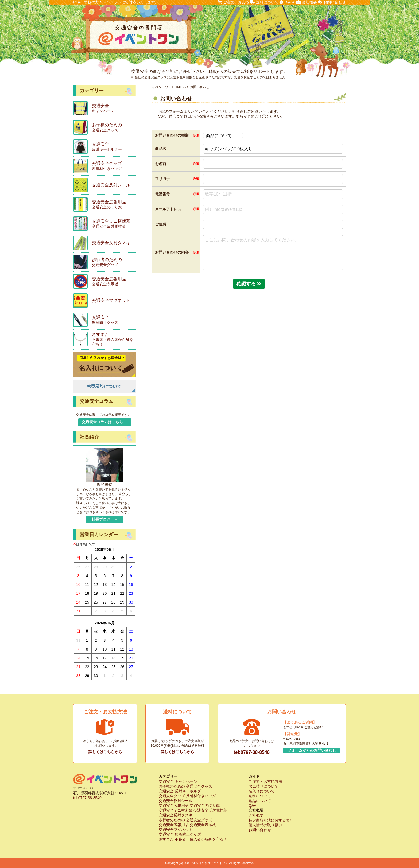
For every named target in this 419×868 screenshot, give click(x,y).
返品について (260, 801)
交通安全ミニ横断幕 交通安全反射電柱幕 (193, 810)
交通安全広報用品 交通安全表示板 (187, 825)
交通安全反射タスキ (176, 815)
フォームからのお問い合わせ (312, 750)
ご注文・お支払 (233, 2)
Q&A (253, 805)
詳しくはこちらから (105, 752)
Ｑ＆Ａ (287, 2)
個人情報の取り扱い (265, 825)
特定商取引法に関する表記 (271, 820)
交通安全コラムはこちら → (105, 422)
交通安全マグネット (176, 830)
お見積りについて (263, 786)
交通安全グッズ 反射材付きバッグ (187, 796)
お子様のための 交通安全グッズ (185, 786)
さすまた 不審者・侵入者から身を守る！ (193, 839)
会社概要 (307, 2)
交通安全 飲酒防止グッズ (180, 834)
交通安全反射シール (176, 801)
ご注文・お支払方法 (265, 781)
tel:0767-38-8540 (252, 752)
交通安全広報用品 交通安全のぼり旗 (189, 805)
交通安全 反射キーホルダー (182, 791)
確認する (249, 284)
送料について (264, 2)
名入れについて (262, 791)
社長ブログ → (105, 519)
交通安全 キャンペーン (178, 781)
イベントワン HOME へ (169, 87)
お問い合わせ (332, 2)
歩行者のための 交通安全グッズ (185, 820)
